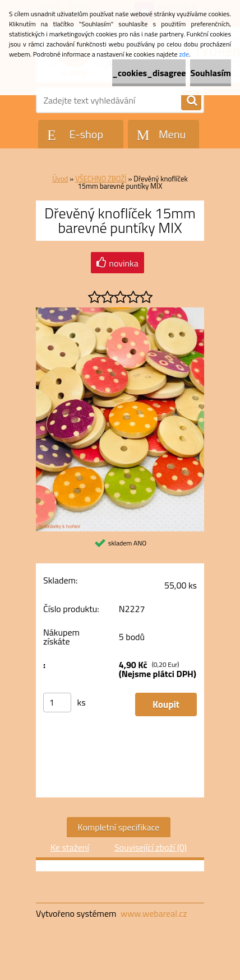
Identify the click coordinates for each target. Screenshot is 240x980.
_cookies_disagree (149, 73)
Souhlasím (211, 73)
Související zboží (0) (151, 847)
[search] (191, 101)
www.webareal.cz (154, 913)
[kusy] (57, 703)
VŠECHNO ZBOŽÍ (101, 179)
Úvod (60, 179)
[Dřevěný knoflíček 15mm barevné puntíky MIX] (120, 312)
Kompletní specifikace (119, 827)
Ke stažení (70, 847)
